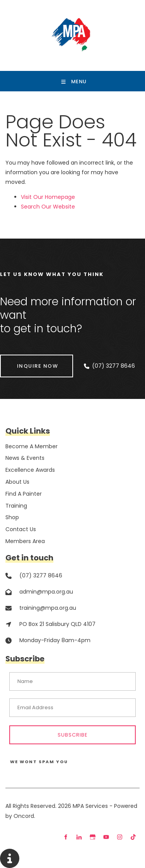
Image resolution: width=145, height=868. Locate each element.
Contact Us (21, 529)
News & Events (25, 458)
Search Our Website (48, 207)
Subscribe (73, 735)
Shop (12, 517)
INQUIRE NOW (21, 359)
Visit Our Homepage (48, 197)
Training (16, 506)
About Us (17, 482)
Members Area (25, 541)
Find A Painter (24, 494)
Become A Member (32, 446)
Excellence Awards (30, 470)
